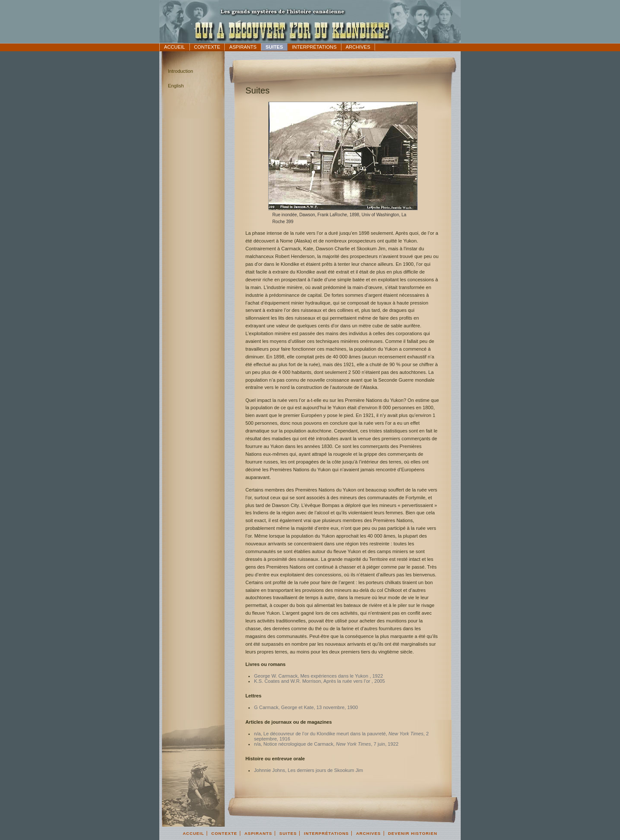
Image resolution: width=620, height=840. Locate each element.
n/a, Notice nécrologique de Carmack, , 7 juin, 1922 (326, 744)
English (176, 86)
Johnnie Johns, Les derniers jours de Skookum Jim (308, 770)
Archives (358, 47)
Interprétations (314, 47)
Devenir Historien (412, 833)
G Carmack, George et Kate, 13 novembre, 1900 (306, 707)
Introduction (180, 71)
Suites (274, 47)
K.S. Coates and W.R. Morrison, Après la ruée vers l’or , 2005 (319, 681)
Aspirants (243, 47)
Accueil (175, 47)
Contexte (207, 47)
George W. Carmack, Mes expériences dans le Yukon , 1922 (319, 676)
